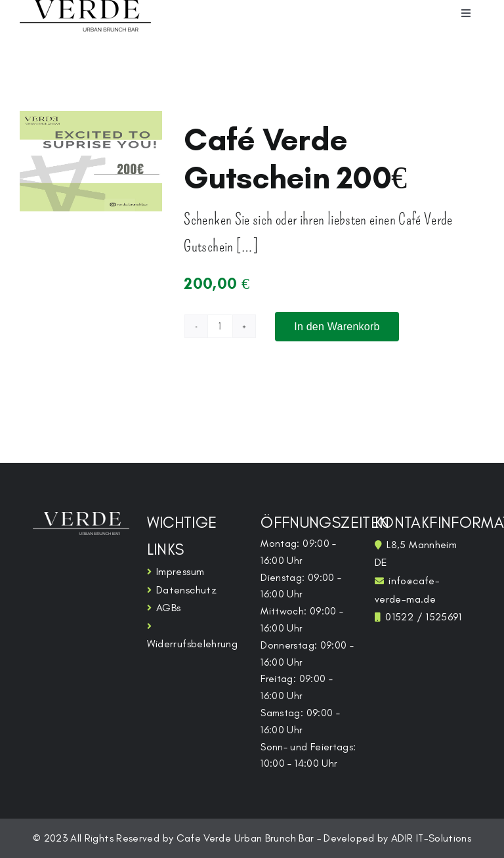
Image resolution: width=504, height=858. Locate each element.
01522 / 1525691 (423, 617)
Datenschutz (186, 590)
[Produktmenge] (220, 326)
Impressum (180, 571)
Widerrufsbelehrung (192, 644)
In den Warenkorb (337, 327)
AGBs (168, 608)
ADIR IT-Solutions (431, 838)
